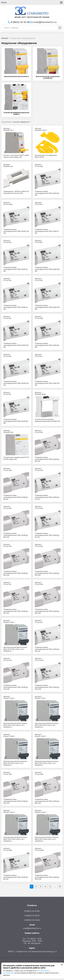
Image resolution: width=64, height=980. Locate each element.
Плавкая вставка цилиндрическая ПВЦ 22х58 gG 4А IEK (47, 497)
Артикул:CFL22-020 (8, 773)
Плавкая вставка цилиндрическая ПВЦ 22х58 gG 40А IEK (16, 687)
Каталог (5, 38)
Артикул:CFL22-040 (8, 659)
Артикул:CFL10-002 (7, 241)
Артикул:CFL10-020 (7, 355)
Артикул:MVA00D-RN (8, 431)
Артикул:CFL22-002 (39, 507)
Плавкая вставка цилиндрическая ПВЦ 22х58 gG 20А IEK (16, 801)
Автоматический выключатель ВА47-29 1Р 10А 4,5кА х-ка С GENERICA (47, 725)
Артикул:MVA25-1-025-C (9, 697)
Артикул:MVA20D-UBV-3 (41, 129)
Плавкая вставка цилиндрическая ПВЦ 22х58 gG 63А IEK (16, 535)
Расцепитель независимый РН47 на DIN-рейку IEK (16, 458)
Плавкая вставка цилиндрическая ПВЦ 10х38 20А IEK (16, 383)
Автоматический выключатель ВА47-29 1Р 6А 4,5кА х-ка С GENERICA (15, 763)
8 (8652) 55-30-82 (32, 920)
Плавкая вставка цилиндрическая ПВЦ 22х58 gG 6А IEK (16, 497)
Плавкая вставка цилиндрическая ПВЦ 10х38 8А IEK (47, 345)
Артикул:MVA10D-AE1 (8, 165)
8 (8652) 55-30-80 (19, 22)
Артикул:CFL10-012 (39, 355)
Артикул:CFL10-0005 (8, 203)
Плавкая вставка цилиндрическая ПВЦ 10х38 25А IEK (47, 307)
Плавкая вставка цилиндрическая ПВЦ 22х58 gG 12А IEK (47, 649)
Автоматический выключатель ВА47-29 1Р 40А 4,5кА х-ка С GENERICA (47, 839)
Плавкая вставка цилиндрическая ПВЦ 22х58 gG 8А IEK (16, 877)
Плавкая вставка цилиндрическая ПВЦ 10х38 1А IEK (47, 231)
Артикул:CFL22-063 (7, 507)
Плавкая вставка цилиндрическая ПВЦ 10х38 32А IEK (16, 345)
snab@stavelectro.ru (43, 22)
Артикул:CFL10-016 (39, 241)
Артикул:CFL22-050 (39, 583)
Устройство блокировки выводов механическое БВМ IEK (47, 420)
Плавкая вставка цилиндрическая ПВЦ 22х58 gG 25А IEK (47, 573)
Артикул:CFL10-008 (39, 317)
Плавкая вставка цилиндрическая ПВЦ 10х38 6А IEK (47, 193)
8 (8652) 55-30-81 (32, 916)
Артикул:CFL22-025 (39, 545)
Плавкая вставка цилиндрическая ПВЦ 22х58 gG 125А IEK (47, 687)
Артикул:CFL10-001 (39, 203)
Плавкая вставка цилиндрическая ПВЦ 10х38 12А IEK (47, 383)
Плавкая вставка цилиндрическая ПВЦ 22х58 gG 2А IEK (47, 535)
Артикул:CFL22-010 (7, 583)
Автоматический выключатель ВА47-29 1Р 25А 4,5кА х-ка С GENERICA (15, 725)
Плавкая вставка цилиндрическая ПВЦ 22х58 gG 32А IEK (16, 573)
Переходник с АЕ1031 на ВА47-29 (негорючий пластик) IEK (16, 192)
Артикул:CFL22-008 (8, 849)
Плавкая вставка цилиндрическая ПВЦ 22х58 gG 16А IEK (47, 459)
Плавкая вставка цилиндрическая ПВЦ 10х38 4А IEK (16, 307)
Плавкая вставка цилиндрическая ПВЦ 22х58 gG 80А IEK (47, 801)
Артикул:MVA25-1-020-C (9, 811)
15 (60, 887)
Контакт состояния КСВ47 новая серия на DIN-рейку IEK (16, 156)
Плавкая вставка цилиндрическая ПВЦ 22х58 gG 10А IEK (16, 611)
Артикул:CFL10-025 (39, 279)
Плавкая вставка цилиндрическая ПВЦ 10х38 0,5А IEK (16, 231)
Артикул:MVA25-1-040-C (41, 811)
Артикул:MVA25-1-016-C (9, 621)
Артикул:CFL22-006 (8, 469)
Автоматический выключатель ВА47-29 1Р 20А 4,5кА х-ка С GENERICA (15, 839)
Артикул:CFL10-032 (7, 317)
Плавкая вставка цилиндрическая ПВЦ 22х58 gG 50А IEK (47, 611)
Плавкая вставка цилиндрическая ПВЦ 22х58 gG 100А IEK (47, 877)
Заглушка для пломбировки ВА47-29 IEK (46, 156)
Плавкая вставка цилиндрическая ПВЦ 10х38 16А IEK (47, 269)
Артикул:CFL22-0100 (39, 849)
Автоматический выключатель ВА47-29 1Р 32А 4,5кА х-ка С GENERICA (47, 763)
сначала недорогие (21, 122)
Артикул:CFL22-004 (39, 469)
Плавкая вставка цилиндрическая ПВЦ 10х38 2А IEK (15, 269)
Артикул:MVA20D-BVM (40, 393)
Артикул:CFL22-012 (39, 621)
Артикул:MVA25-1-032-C (41, 735)
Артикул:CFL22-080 (39, 773)
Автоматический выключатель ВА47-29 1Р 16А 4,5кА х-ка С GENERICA (15, 649)
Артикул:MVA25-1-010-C (40, 697)
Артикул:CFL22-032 (7, 545)
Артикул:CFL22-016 (39, 431)
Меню (32, 2)
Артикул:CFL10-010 (7, 393)
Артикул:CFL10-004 (7, 279)
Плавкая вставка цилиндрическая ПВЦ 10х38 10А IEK (16, 421)
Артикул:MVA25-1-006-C (9, 735)
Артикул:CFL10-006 (39, 165)
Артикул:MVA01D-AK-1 (9, 129)
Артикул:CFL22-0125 (39, 659)
